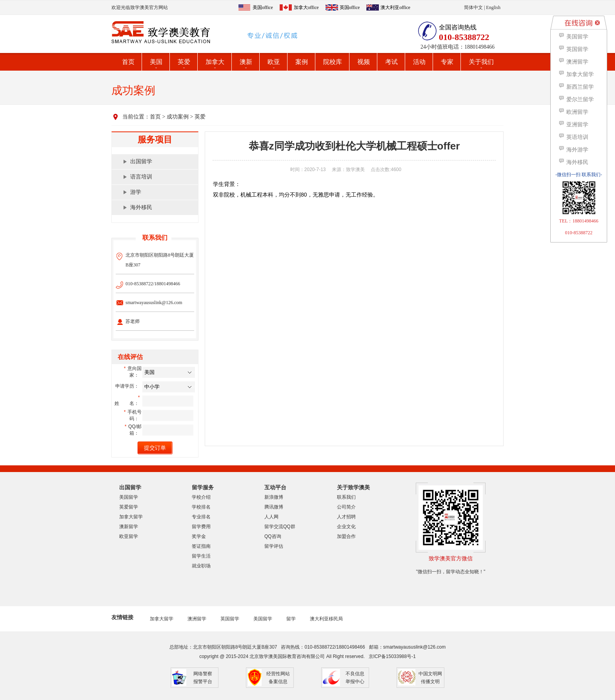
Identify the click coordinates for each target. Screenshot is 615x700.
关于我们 (481, 62)
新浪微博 (274, 497)
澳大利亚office (395, 7)
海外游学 (573, 150)
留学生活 (201, 556)
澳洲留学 (197, 619)
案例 (302, 62)
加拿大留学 (131, 517)
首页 (128, 62)
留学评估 (274, 546)
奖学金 (199, 536)
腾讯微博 (274, 507)
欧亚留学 (129, 536)
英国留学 (230, 619)
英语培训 (573, 137)
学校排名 (201, 507)
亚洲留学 (573, 125)
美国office (263, 7)
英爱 (184, 62)
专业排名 (201, 517)
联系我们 (346, 497)
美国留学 (129, 497)
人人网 (271, 517)
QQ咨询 (273, 536)
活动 (419, 62)
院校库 (333, 62)
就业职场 (201, 566)
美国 (156, 62)
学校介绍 (201, 497)
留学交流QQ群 (280, 527)
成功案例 (178, 117)
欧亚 (274, 62)
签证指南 (201, 546)
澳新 (246, 62)
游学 (136, 192)
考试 (391, 62)
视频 (364, 62)
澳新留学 (129, 527)
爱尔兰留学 (576, 99)
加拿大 (215, 62)
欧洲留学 (573, 112)
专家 (447, 62)
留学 (291, 619)
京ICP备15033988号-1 (392, 656)
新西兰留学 (576, 87)
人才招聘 (346, 517)
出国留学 (141, 161)
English (493, 7)
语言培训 (141, 177)
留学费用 (201, 527)
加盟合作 (346, 536)
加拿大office (306, 7)
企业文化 (346, 527)
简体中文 (473, 7)
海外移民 (141, 207)
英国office (350, 7)
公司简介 (346, 507)
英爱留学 (129, 507)
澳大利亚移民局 (326, 619)
